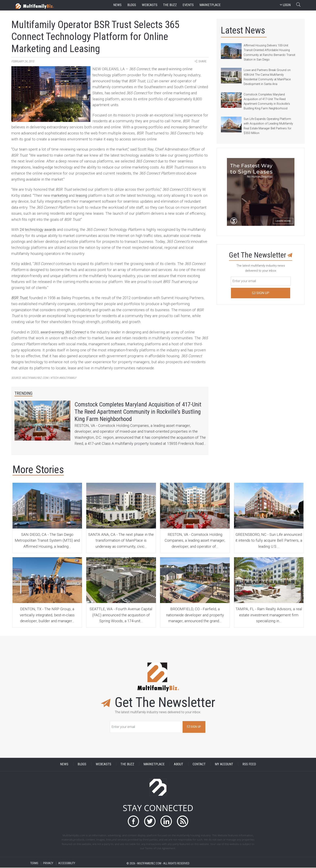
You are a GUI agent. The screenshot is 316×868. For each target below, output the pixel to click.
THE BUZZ (127, 765)
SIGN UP (194, 727)
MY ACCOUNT (224, 765)
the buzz (170, 5)
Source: (44, 378)
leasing (81, 196)
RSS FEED (249, 765)
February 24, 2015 (23, 61)
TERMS (34, 864)
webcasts (150, 5)
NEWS (64, 765)
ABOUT (179, 765)
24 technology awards (38, 230)
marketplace (210, 5)
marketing (59, 196)
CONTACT (199, 765)
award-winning (63, 332)
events (188, 5)
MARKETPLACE (154, 765)
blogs (132, 5)
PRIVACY (48, 864)
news (117, 5)
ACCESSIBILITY (67, 864)
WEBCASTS (103, 765)
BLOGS (82, 765)
